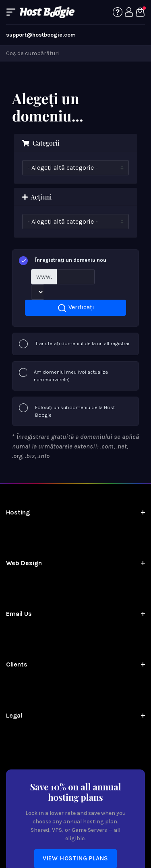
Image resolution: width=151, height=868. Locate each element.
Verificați (76, 308)
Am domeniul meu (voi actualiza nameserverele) (63, 375)
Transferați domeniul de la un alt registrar (74, 344)
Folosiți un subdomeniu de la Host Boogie (67, 411)
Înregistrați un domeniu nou (63, 261)
